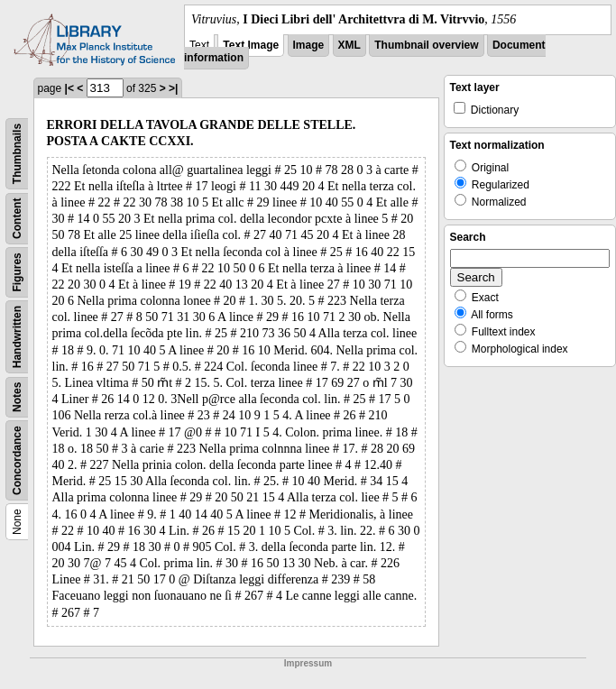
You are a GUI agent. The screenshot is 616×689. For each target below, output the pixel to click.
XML (349, 45)
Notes (17, 397)
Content (17, 219)
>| (173, 88)
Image (309, 45)
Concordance (17, 460)
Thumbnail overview (426, 45)
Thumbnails (17, 154)
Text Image (251, 45)
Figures (17, 272)
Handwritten (17, 337)
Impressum (308, 663)
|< (69, 88)
